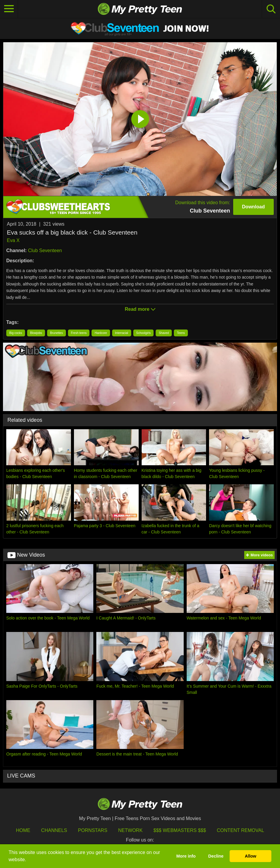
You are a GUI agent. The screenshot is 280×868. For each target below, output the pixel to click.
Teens (181, 333)
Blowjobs (36, 333)
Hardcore (101, 333)
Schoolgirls (144, 333)
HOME (23, 830)
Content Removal (240, 830)
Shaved (164, 333)
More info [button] (186, 856)
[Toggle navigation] (9, 9)
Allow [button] (250, 856)
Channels (54, 830)
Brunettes (57, 333)
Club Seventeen (45, 250)
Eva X (13, 240)
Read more (140, 309)
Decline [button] (216, 856)
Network (130, 830)
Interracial (122, 333)
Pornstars (92, 830)
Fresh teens (79, 333)
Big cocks (16, 333)
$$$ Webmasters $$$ (180, 830)
